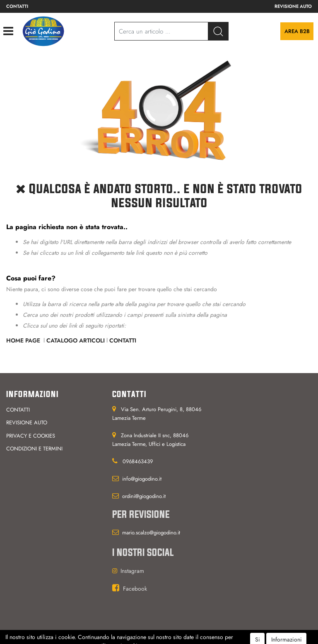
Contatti (17, 6)
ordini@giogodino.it (144, 496)
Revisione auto (293, 6)
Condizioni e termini (34, 449)
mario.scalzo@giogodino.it (151, 533)
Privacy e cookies (31, 436)
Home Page (24, 340)
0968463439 (138, 461)
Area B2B (297, 31)
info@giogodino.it (142, 479)
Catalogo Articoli (76, 340)
